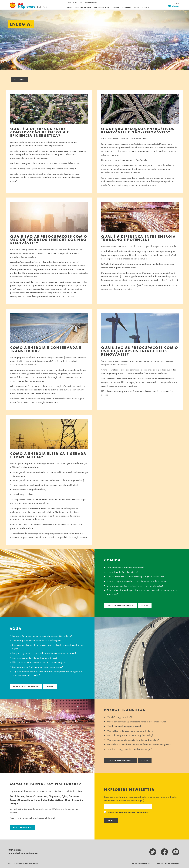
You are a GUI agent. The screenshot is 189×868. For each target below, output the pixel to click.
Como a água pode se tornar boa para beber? (35, 658)
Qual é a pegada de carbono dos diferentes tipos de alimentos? (137, 581)
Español (95, 2)
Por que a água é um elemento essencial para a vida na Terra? (42, 636)
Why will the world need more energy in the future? (131, 731)
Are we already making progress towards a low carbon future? (136, 722)
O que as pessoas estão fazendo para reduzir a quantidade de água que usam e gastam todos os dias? (47, 673)
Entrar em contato (22, 827)
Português (87, 2)
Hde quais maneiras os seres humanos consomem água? (39, 662)
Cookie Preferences (141, 864)
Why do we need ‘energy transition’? (124, 726)
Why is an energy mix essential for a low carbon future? (133, 740)
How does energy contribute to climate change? (129, 749)
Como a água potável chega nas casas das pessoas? (37, 667)
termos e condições (138, 812)
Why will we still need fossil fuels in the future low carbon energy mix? (139, 744)
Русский (75, 2)
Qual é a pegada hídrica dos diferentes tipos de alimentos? (135, 586)
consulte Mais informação (120, 605)
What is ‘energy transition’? (119, 717)
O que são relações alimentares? (122, 572)
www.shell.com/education (23, 853)
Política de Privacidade (168, 864)
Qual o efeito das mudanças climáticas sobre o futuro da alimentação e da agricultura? (142, 592)
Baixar (145, 605)
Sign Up (111, 820)
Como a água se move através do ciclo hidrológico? (37, 640)
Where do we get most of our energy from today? (130, 735)
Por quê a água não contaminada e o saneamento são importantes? (44, 653)
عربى (81, 2)
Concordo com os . (126, 812)
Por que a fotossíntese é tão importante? (125, 567)
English (69, 2)
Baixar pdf (19, 80)
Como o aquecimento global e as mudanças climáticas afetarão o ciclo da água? (47, 647)
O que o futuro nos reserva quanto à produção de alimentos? (135, 577)
